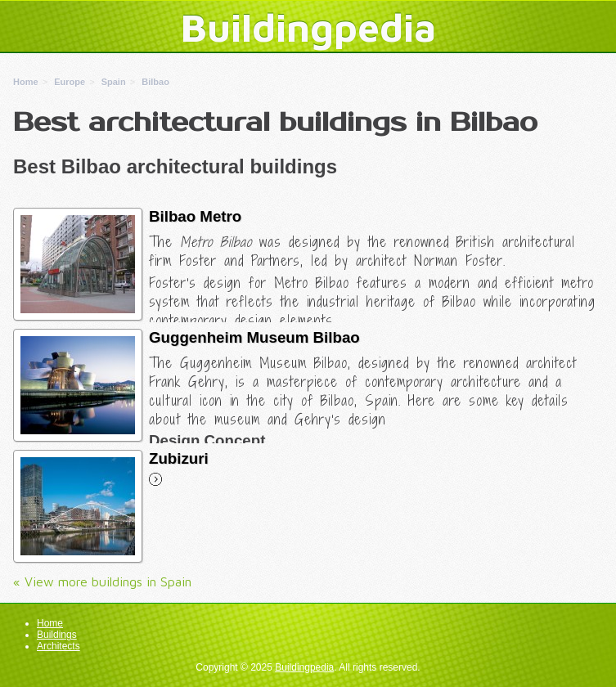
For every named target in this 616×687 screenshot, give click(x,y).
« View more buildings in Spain (102, 581)
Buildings (57, 635)
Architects (58, 646)
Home (50, 623)
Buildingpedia (308, 27)
